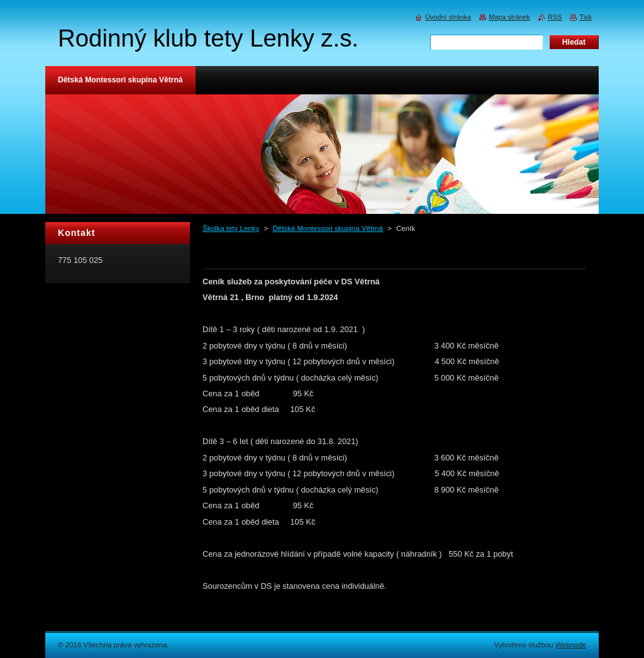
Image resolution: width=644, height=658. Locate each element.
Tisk (586, 17)
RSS (555, 17)
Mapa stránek (509, 17)
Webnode (571, 645)
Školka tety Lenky (231, 228)
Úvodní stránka (448, 17)
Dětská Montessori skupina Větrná (327, 228)
